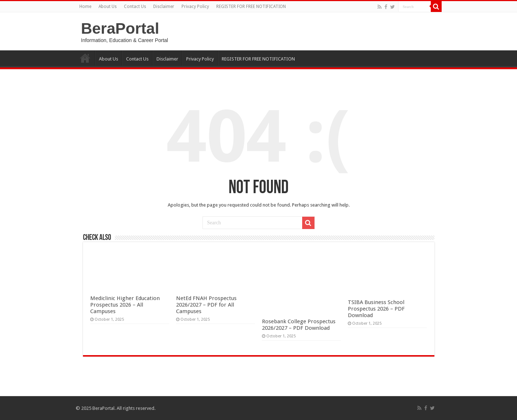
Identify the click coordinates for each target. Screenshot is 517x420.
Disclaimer (164, 7)
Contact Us (135, 7)
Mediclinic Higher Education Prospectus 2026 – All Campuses (125, 305)
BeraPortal (120, 28)
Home (85, 7)
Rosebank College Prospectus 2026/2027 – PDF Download (299, 325)
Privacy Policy (195, 7)
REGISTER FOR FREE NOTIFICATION (251, 7)
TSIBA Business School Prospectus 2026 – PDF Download (376, 309)
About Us (108, 7)
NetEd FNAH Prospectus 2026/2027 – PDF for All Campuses (206, 305)
